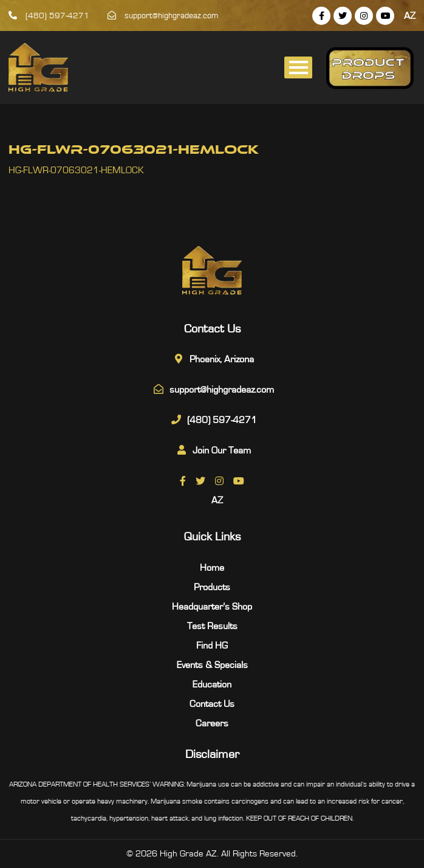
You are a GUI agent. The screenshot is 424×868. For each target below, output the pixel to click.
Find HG (212, 646)
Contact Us (212, 704)
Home (212, 568)
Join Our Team (222, 450)
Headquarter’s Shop (212, 607)
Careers (212, 723)
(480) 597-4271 (49, 16)
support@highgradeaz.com (163, 16)
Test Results (212, 626)
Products (212, 587)
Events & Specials (212, 665)
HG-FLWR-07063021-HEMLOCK (76, 170)
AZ (410, 16)
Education (212, 684)
